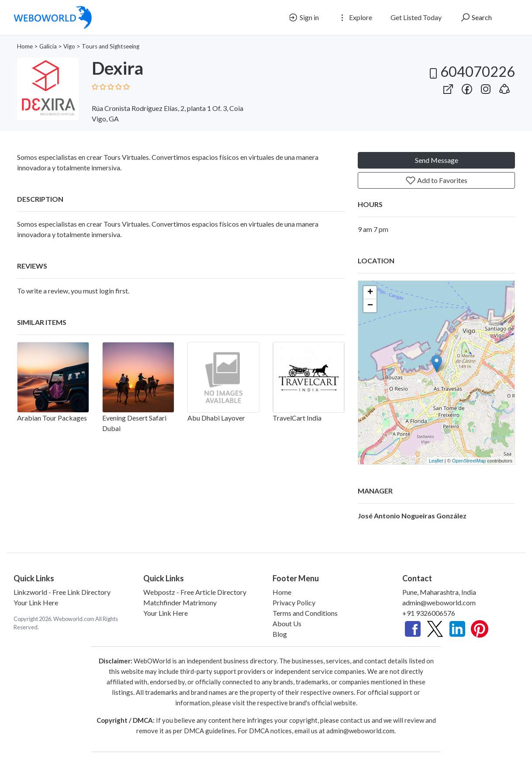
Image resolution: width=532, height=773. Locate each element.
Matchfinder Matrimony (180, 602)
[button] (504, 87)
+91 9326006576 (429, 613)
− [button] (370, 306)
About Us (287, 623)
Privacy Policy (294, 602)
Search (476, 17)
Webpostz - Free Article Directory (195, 592)
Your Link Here (36, 602)
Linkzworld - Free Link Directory (62, 592)
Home (25, 46)
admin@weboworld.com (439, 602)
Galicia (48, 46)
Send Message (437, 160)
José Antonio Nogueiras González (412, 516)
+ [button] (370, 293)
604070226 (471, 71)
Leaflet (436, 461)
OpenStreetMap (469, 461)
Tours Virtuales (126, 224)
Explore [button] (355, 17)
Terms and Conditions (305, 613)
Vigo (69, 46)
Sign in (303, 17)
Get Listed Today (416, 17)
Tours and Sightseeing (111, 46)
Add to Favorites (436, 180)
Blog (280, 634)
